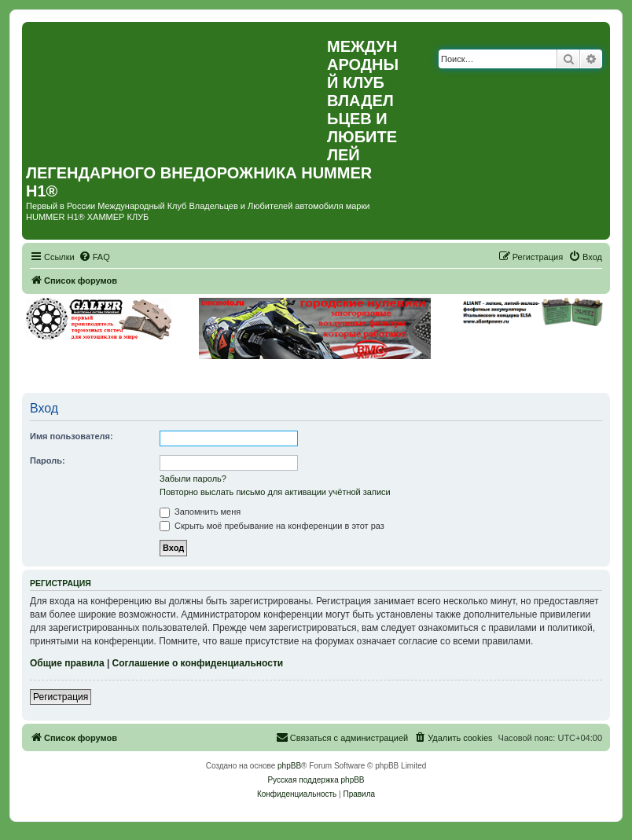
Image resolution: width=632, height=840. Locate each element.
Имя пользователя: (72, 436)
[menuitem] (94, 257)
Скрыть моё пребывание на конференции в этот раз (272, 526)
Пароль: (48, 460)
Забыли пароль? (193, 479)
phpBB (289, 766)
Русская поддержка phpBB (316, 780)
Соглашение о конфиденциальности (198, 663)
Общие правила (67, 663)
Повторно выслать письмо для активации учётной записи (275, 492)
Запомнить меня (200, 512)
